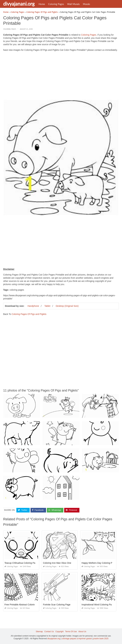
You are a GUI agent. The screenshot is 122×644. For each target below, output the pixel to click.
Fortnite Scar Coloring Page (57, 605)
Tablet (47, 306)
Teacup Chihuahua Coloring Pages (22, 563)
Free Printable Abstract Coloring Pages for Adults (29, 605)
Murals (86, 4)
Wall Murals (73, 4)
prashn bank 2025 (101, 639)
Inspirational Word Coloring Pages (98, 605)
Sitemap (39, 632)
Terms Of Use (71, 632)
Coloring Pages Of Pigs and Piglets (29, 314)
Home (42, 4)
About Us (82, 632)
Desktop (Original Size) (67, 306)
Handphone (33, 306)
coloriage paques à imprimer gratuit (77, 639)
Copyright (59, 632)
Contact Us (49, 632)
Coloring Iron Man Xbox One (57, 563)
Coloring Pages (56, 4)
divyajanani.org (19, 4)
